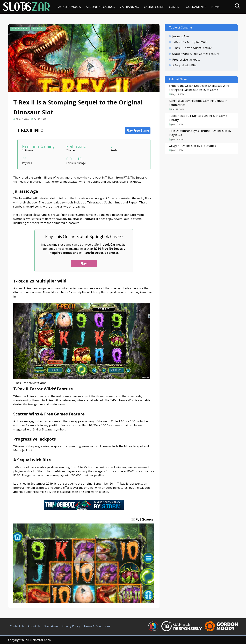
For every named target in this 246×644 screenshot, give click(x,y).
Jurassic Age (180, 36)
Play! (84, 263)
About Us (34, 626)
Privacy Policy (71, 626)
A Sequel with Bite (184, 65)
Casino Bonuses (69, 7)
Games (174, 7)
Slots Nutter (23, 119)
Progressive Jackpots (186, 59)
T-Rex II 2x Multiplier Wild (190, 42)
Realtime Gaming (20, 29)
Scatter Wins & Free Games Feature (196, 54)
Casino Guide (154, 7)
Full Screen (142, 519)
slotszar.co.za (42, 640)
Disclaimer (51, 626)
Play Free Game (138, 130)
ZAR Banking (129, 7)
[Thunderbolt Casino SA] (84, 509)
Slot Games (39, 29)
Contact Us (17, 626)
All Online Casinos (100, 7)
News (215, 7)
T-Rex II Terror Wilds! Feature (192, 48)
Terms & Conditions (97, 626)
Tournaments (195, 7)
